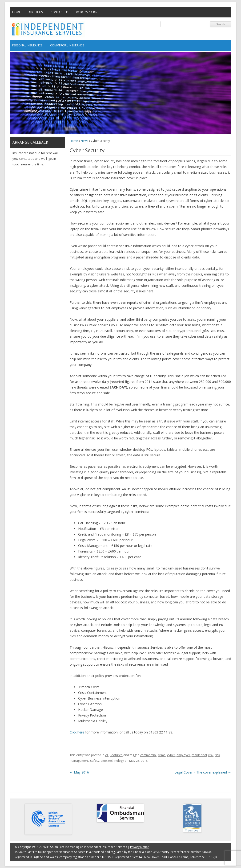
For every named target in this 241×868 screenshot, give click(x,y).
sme (104, 761)
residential (199, 755)
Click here (77, 732)
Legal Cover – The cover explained (203, 772)
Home (16, 12)
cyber (171, 755)
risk (211, 755)
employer (183, 755)
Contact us (27, 159)
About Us (36, 12)
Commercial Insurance (67, 45)
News (84, 141)
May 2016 (79, 772)
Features (116, 755)
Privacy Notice (140, 847)
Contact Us (59, 12)
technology (116, 761)
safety (95, 761)
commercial (148, 755)
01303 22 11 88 (86, 12)
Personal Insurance (27, 45)
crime (162, 755)
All (107, 755)
